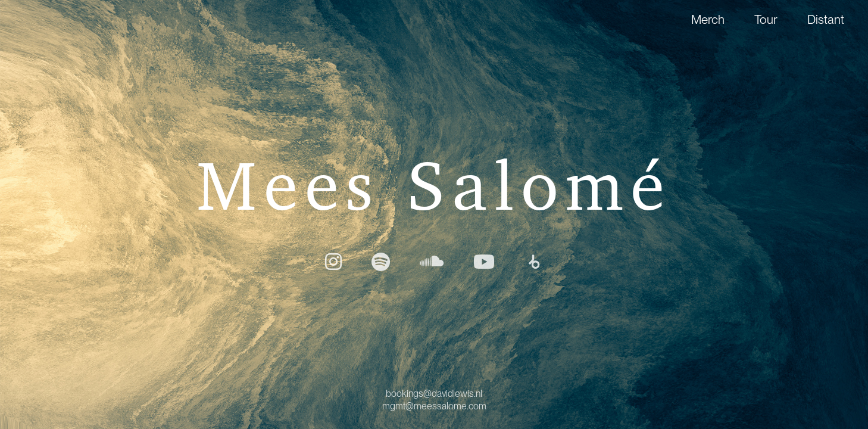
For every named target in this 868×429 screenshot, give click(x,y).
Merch (708, 19)
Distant (826, 19)
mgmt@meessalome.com (434, 406)
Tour (766, 19)
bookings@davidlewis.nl (434, 394)
